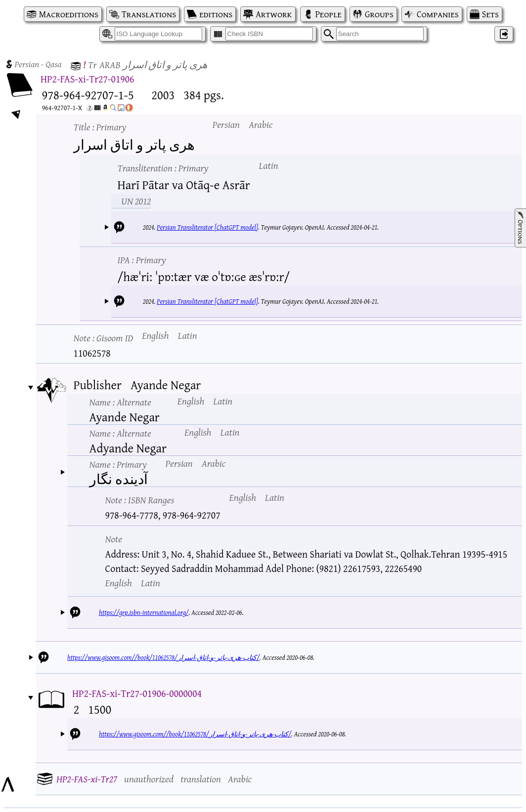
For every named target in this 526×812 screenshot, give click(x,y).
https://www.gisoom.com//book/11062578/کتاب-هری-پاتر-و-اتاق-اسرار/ (163, 657)
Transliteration (163, 168)
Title (100, 127)
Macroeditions (69, 14)
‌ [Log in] (504, 34)
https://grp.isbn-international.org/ (144, 612)
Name (120, 402)
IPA (142, 260)
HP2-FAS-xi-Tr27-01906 (88, 79)
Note (104, 338)
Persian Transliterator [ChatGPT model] (207, 227)
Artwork (274, 14)
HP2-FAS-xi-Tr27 (87, 779)
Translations (149, 14)
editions (216, 14)
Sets (490, 14)
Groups (379, 14)
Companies (438, 14)
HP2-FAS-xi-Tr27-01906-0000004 (137, 693)
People (329, 14)
